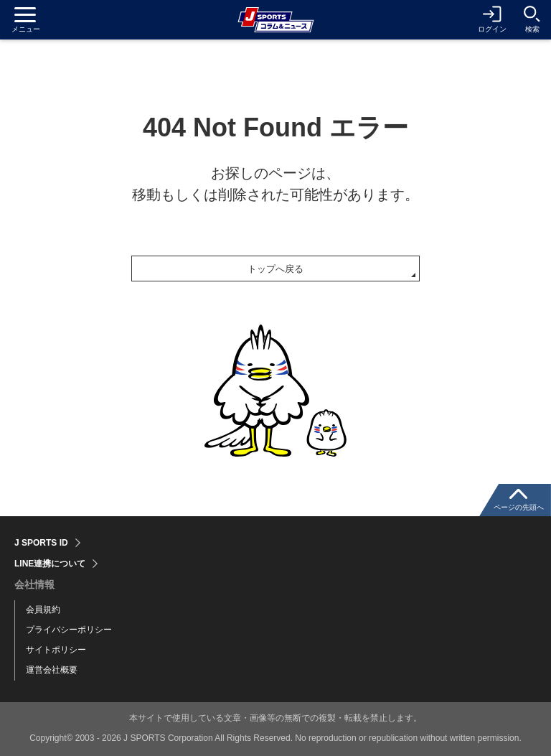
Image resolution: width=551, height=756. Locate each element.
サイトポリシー (56, 650)
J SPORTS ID (41, 543)
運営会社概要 (52, 670)
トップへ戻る (275, 269)
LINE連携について (50, 564)
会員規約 (43, 610)
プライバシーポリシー (69, 630)
